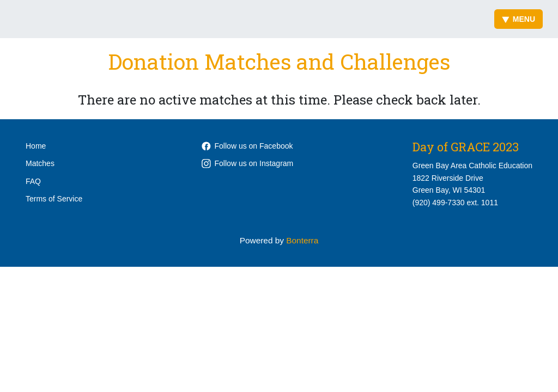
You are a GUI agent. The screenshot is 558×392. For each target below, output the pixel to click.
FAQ (33, 181)
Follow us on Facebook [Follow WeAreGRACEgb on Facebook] (247, 146)
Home (36, 146)
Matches (40, 163)
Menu (518, 19)
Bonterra (302, 240)
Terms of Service (54, 199)
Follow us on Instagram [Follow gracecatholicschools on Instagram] (248, 163)
